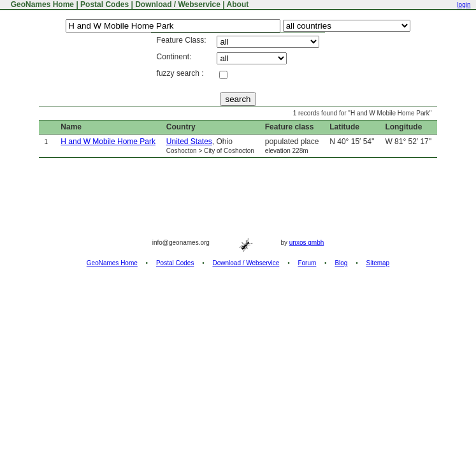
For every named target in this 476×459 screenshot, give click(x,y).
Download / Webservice (178, 4)
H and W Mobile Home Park (108, 142)
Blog (341, 263)
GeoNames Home (41, 4)
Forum (307, 263)
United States (189, 142)
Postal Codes (105, 4)
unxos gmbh (307, 243)
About (238, 4)
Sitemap (378, 263)
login (464, 5)
